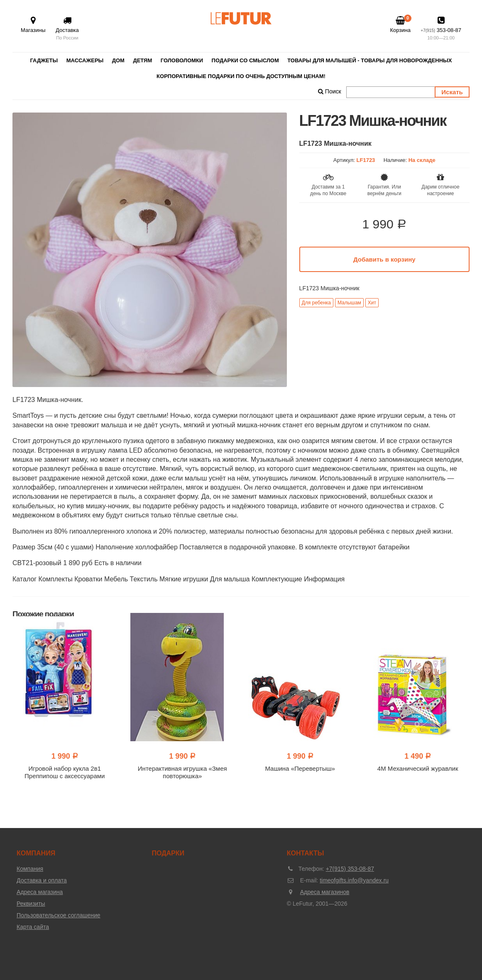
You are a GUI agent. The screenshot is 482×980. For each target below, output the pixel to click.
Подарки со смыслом (245, 60)
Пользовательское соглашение (59, 915)
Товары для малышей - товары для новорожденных (369, 60)
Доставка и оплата (42, 880)
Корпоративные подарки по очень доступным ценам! (241, 76)
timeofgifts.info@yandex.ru (354, 880)
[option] (150, 250)
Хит (372, 303)
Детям (142, 60)
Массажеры (85, 60)
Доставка (67, 29)
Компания (30, 869)
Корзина (400, 24)
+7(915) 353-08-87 (350, 869)
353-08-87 (441, 29)
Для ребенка (316, 303)
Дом (118, 60)
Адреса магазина (40, 892)
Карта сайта (33, 927)
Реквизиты (31, 904)
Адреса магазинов (325, 892)
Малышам (349, 303)
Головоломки (182, 60)
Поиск (330, 91)
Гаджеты (44, 60)
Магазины (33, 25)
